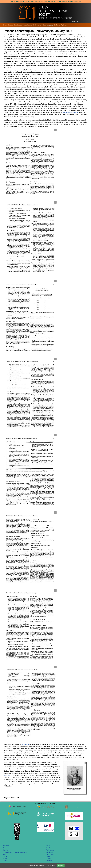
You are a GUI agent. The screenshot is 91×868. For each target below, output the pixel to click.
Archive (50, 25)
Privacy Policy (56, 2)
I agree (61, 865)
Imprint (63, 2)
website (26, 744)
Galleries (57, 25)
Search (65, 25)
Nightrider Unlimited (71, 112)
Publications (18, 25)
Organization (20, 2)
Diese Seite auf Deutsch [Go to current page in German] (81, 22)
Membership (28, 25)
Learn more (51, 865)
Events (11, 25)
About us (13, 2)
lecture (7, 775)
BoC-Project (37, 25)
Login (79, 2)
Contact (69, 2)
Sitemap (74, 2)
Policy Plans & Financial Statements (41, 2)
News (5, 25)
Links (44, 25)
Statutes (27, 2)
